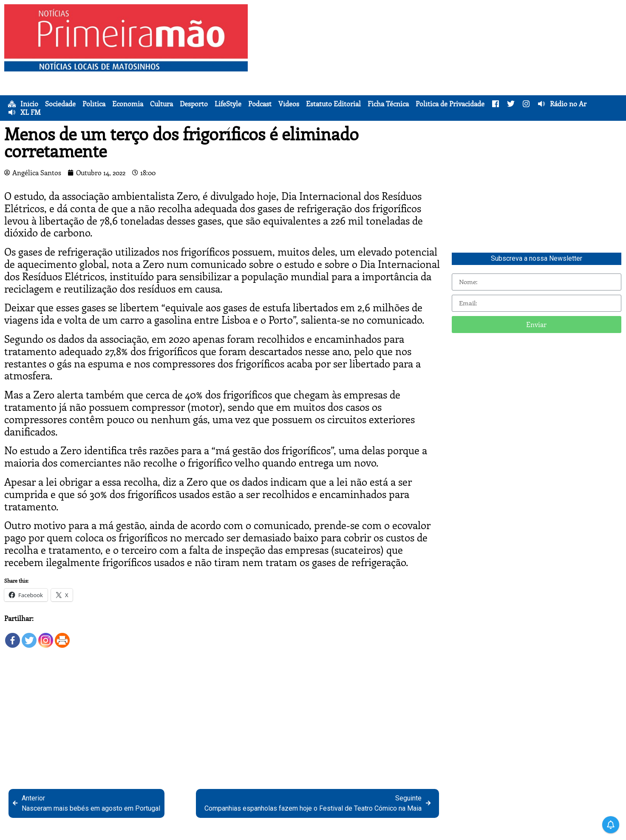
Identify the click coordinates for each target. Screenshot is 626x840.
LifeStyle (228, 104)
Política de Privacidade (450, 104)
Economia (128, 104)
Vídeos (289, 104)
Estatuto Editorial (333, 104)
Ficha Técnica (388, 104)
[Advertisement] (439, 64)
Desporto (194, 104)
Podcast (260, 104)
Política (94, 104)
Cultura (161, 104)
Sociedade (60, 104)
